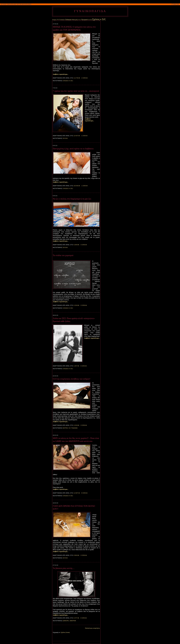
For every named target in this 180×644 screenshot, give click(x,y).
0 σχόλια (84, 245)
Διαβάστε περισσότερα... (61, 74)
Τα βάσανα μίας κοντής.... (64, 568)
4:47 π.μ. (76, 618)
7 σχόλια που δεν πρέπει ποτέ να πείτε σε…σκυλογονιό (76, 91)
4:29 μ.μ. (77, 245)
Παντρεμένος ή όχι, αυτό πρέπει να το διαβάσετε (73, 149)
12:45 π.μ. (77, 136)
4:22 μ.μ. (77, 425)
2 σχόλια (85, 78)
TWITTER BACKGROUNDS (24, 4)
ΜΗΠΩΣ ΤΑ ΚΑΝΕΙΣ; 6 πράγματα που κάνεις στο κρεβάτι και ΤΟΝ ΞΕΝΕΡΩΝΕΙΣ (74, 28)
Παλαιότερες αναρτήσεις (92, 628)
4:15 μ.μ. (77, 305)
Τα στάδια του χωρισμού (63, 255)
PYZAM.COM (175, 4)
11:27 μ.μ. (77, 78)
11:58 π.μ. (77, 493)
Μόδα (79, 20)
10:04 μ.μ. (77, 186)
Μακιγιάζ (75, 20)
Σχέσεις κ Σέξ (99, 19)
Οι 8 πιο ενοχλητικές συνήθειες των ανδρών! (72, 379)
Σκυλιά (90, 20)
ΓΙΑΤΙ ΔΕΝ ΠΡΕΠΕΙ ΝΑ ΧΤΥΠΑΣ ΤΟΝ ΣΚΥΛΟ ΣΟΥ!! (74, 507)
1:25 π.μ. (76, 366)
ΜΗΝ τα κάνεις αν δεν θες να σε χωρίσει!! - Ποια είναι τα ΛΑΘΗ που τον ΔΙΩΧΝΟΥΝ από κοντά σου (76, 440)
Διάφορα (68, 19)
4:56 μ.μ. (77, 555)
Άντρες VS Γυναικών (58, 20)
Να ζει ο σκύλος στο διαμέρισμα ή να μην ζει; (72, 199)
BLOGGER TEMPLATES (7, 4)
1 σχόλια (84, 136)
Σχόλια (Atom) (65, 632)
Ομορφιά (85, 19)
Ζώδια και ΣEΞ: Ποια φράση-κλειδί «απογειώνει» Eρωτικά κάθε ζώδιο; (74, 320)
